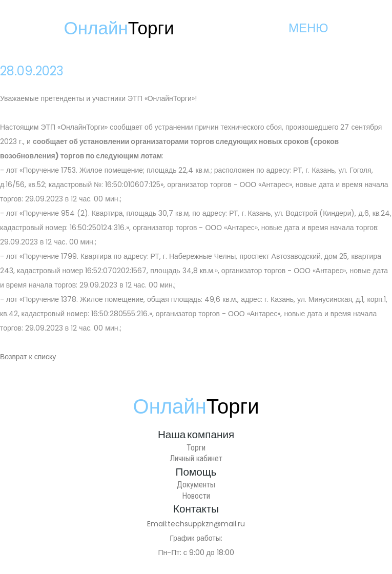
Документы (196, 485)
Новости (196, 496)
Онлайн (119, 28)
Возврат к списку (28, 357)
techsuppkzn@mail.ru (206, 524)
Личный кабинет (196, 458)
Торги (196, 448)
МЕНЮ (308, 28)
